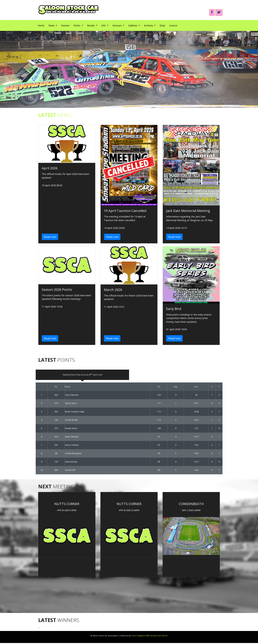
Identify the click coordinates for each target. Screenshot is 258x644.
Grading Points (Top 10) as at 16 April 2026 (82, 375)
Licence (173, 25)
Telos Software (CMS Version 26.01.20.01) (149, 637)
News (52, 25)
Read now (50, 237)
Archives (149, 25)
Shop (162, 25)
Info (104, 25)
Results (91, 25)
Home (41, 25)
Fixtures (65, 25)
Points (77, 25)
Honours (117, 25)
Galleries (133, 25)
